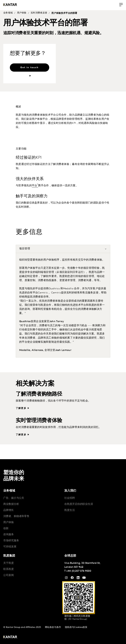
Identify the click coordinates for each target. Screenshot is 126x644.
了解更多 (21, 408)
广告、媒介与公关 (14, 498)
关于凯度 (9, 563)
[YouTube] (78, 578)
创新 (6, 529)
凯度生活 (70, 510)
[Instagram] (66, 578)
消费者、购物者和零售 (16, 516)
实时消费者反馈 (39, 13)
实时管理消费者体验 (39, 421)
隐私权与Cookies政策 (76, 627)
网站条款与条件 (53, 627)
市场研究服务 (11, 541)
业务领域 (8, 13)
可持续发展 (10, 547)
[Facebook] (72, 578)
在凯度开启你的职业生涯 (79, 504)
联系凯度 (9, 569)
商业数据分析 (11, 504)
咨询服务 (9, 535)
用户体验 (22, 13)
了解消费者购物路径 (39, 394)
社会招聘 (70, 498)
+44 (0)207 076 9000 (79, 571)
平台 (35, 186)
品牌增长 (9, 510)
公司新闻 (9, 575)
